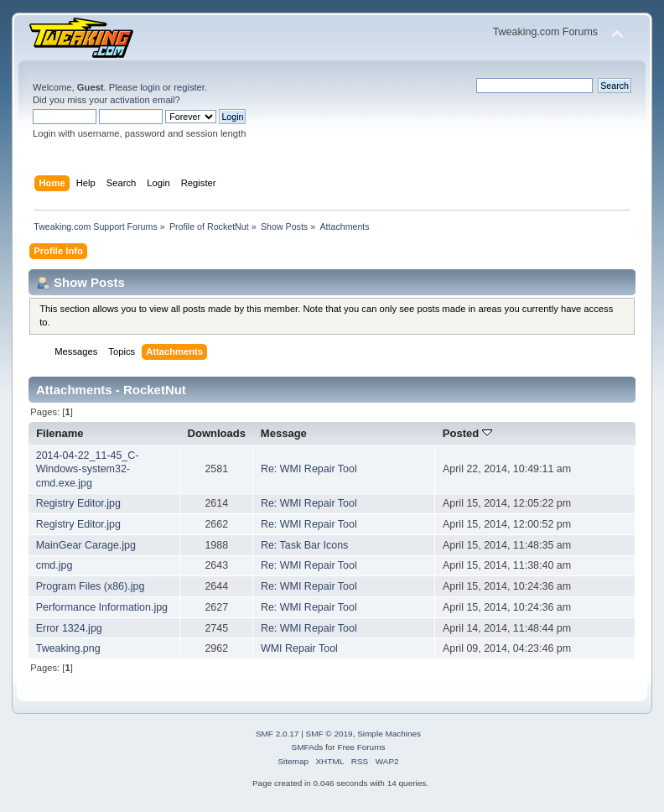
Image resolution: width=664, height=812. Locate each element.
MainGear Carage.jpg (86, 545)
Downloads (217, 433)
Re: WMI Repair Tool (309, 469)
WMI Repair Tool (299, 648)
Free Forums (361, 747)
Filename (60, 433)
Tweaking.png (68, 648)
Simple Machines (389, 734)
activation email (142, 100)
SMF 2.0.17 (278, 734)
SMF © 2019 (329, 734)
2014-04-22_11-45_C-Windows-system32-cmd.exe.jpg (88, 469)
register (189, 87)
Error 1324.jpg (69, 628)
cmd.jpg (54, 565)
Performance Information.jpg (102, 607)
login (150, 87)
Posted (467, 433)
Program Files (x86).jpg (91, 586)
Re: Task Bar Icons (304, 545)
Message (284, 433)
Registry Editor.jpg (78, 503)
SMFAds (308, 747)
